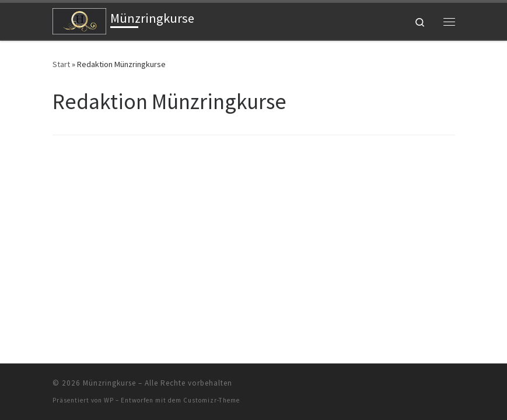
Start (61, 64)
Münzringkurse (109, 383)
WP (109, 400)
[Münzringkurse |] (80, 20)
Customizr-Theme (211, 400)
